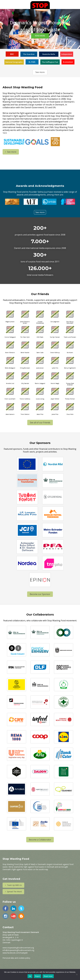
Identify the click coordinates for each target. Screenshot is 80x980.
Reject (37, 976)
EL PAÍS (32, 62)
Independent (67, 54)
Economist (68, 62)
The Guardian (29, 54)
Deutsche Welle (49, 54)
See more (40, 72)
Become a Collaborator (40, 840)
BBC (12, 54)
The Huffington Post (50, 62)
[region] (40, 29)
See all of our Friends (40, 423)
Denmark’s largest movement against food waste (40, 26)
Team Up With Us (13, 885)
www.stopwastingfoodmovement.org (18, 948)
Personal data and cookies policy (16, 958)
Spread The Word (13, 892)
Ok (30, 976)
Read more (48, 976)
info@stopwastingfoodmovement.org (18, 950)
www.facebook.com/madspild (15, 953)
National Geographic (14, 62)
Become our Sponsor (40, 594)
